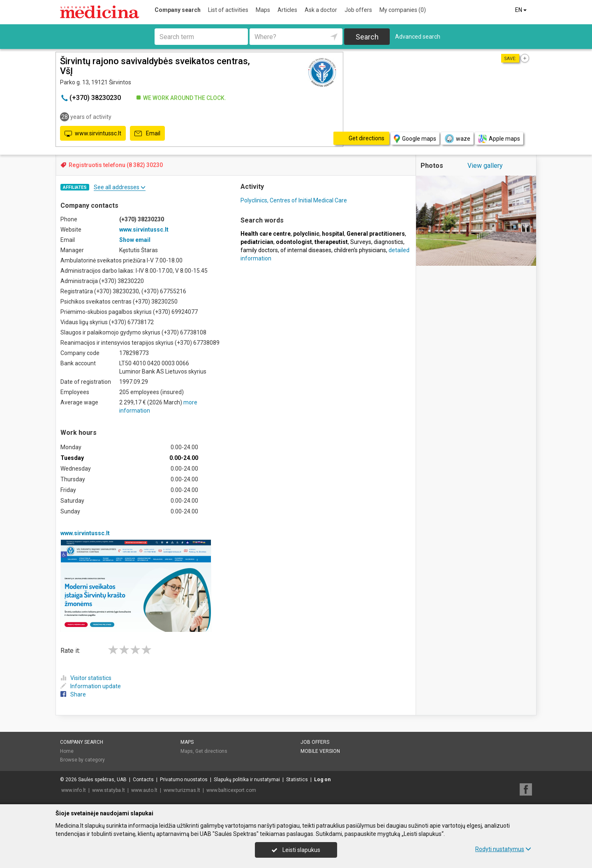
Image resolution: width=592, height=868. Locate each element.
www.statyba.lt (109, 790)
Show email (135, 240)
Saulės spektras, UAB (102, 780)
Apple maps (499, 139)
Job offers (358, 10)
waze (457, 139)
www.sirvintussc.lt (93, 134)
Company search (178, 10)
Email (147, 134)
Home (67, 751)
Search (367, 37)
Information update (91, 686)
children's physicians (360, 250)
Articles (287, 10)
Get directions (211, 751)
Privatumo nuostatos (184, 780)
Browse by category (82, 760)
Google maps (415, 139)
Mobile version (320, 751)
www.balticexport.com (231, 790)
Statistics (297, 780)
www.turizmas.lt (182, 790)
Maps (263, 10)
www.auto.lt (144, 790)
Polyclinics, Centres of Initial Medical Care (294, 200)
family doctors (259, 250)
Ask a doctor (321, 10)
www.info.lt (74, 790)
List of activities (228, 10)
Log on (322, 780)
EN (521, 10)
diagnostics (388, 242)
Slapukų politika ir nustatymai (247, 780)
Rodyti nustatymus (503, 849)
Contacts (143, 780)
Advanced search (418, 37)
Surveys (361, 242)
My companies (403, 10)
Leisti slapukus (296, 850)
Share (73, 694)
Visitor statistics (86, 678)
